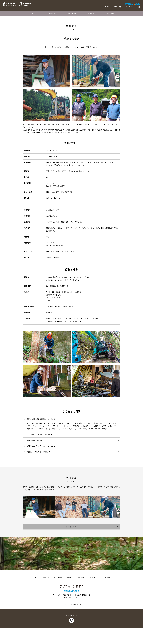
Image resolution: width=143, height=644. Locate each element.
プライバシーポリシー (76, 620)
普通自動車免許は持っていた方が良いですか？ (73, 462)
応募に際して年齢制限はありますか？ (73, 450)
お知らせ (108, 7)
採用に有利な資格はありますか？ (73, 456)
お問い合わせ (119, 7)
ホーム (32, 14)
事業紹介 (52, 14)
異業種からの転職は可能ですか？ (73, 468)
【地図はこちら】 (53, 317)
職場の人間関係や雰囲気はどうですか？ (73, 435)
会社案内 (91, 14)
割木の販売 (72, 14)
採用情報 (111, 14)
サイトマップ (130, 7)
